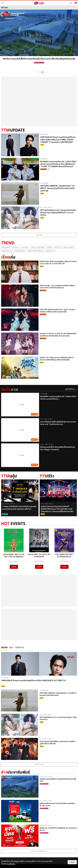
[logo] (39, 3)
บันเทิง (4, 647)
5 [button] (43, 72)
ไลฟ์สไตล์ (19, 647)
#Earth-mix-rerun (35, 251)
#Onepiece (50, 251)
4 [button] (41, 72)
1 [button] (35, 72)
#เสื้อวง (50, 247)
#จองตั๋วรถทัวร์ (19, 251)
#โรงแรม (16, 247)
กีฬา (11, 647)
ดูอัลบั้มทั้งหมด (70, 389)
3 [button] (39, 72)
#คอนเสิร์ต (6, 247)
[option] (39, 37)
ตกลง (72, 862)
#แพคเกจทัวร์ (7, 251)
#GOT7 (58, 247)
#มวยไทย (25, 247)
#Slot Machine (38, 247)
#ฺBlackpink (68, 247)
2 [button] (37, 72)
